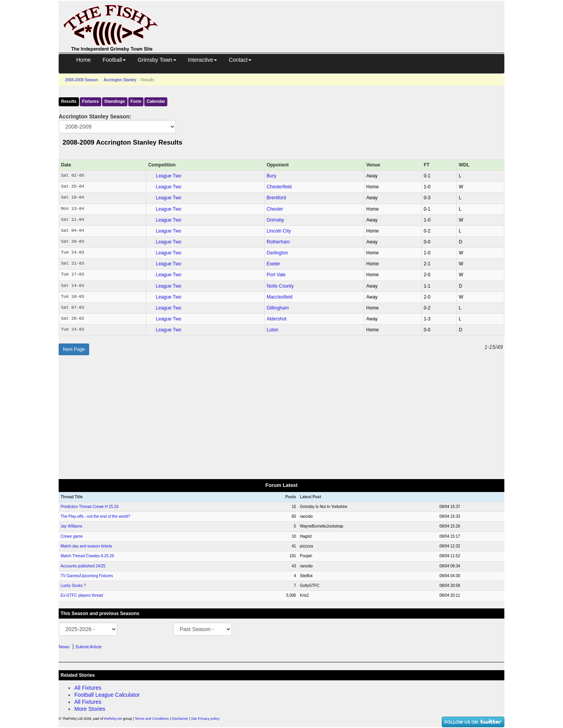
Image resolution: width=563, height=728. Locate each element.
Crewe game (72, 536)
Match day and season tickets (86, 546)
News (64, 647)
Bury (272, 176)
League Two (169, 176)
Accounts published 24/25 (83, 566)
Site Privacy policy (205, 719)
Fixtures (91, 101)
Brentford (276, 198)
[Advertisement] (338, 19)
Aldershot (277, 319)
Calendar (156, 101)
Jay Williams (72, 526)
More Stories (90, 709)
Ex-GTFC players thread (82, 595)
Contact (240, 60)
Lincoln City (279, 231)
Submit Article (89, 647)
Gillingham (278, 308)
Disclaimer (180, 719)
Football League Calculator (107, 695)
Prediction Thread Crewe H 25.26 (90, 507)
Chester (275, 209)
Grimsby (275, 220)
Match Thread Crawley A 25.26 (87, 556)
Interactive (203, 60)
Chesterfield (279, 187)
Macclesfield (280, 297)
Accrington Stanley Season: (95, 116)
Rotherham (278, 242)
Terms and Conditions (152, 719)
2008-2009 (82, 80)
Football (114, 60)
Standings (115, 101)
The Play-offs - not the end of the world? (95, 516)
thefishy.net (113, 719)
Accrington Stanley (120, 80)
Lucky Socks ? (73, 586)
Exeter (273, 264)
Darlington (277, 253)
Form (136, 101)
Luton (273, 330)
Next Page (74, 349)
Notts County (280, 286)
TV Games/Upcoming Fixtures (87, 576)
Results (69, 101)
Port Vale (276, 275)
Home (83, 60)
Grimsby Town (157, 60)
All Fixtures (88, 688)
